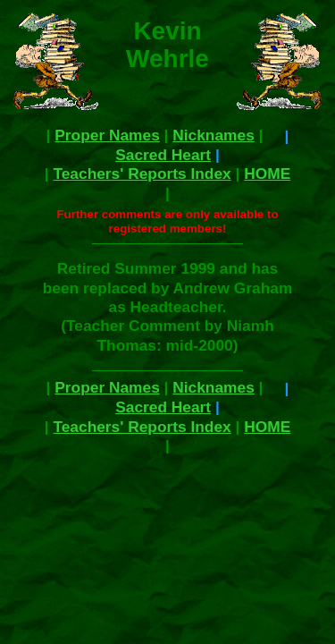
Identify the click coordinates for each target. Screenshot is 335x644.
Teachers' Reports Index (142, 174)
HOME (267, 174)
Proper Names (107, 135)
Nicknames (214, 135)
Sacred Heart (163, 155)
